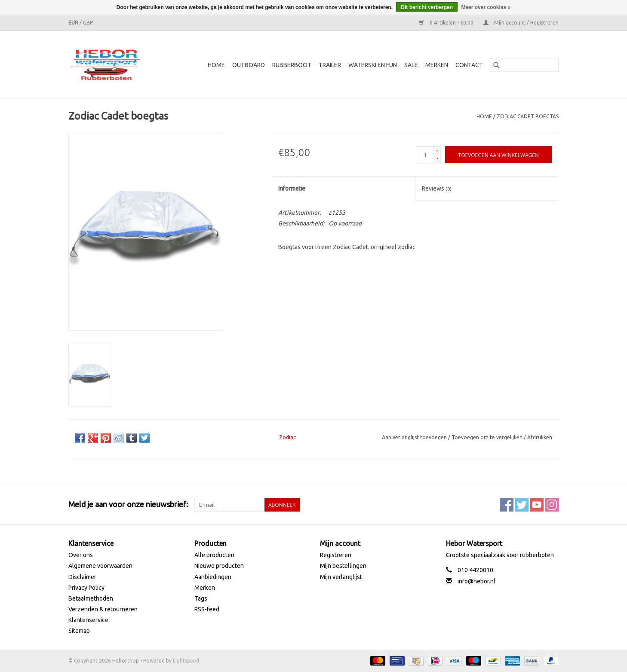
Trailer (330, 65)
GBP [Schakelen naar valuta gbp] (88, 23)
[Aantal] (425, 155)
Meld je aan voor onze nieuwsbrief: (128, 504)
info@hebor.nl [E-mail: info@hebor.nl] (476, 581)
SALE (411, 65)
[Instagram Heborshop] (552, 505)
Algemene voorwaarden (100, 566)
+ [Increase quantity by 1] (437, 151)
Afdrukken (540, 437)
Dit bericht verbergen (427, 7)
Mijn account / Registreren (521, 23)
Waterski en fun (373, 65)
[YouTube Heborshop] (537, 505)
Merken (437, 65)
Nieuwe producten (219, 566)
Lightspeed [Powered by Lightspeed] (186, 661)
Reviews (437, 188)
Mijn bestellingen (343, 566)
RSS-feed (207, 609)
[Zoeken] (524, 65)
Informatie (292, 188)
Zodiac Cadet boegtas (528, 116)
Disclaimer (82, 577)
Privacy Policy (86, 588)
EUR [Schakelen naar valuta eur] (74, 23)
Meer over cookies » (486, 7)
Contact (469, 65)
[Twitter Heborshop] (522, 505)
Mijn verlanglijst (341, 577)
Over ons (81, 555)
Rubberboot (292, 65)
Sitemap (79, 631)
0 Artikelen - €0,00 (447, 23)
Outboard (249, 65)
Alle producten (214, 555)
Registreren (336, 555)
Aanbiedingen (213, 577)
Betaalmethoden (91, 598)
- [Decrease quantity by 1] (437, 159)
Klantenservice (88, 620)
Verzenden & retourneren (103, 609)
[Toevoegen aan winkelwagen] (499, 155)
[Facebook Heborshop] (507, 505)
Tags (201, 598)
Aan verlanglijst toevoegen (415, 437)
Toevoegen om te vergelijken (488, 437)
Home (216, 65)
